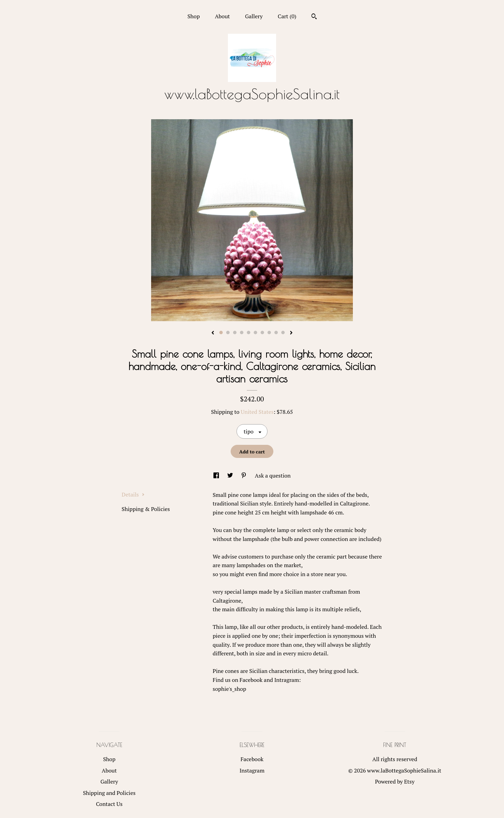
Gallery (254, 16)
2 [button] (228, 333)
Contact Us (109, 804)
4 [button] (242, 333)
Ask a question (273, 476)
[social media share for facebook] (217, 476)
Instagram (252, 770)
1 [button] (221, 333)
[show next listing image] (291, 333)
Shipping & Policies (146, 509)
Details (133, 494)
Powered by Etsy (395, 781)
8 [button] (269, 333)
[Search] (314, 17)
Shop (193, 16)
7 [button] (262, 333)
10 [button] (283, 333)
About (222, 16)
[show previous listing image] (213, 333)
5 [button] (249, 333)
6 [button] (255, 333)
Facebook (252, 759)
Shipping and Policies (109, 793)
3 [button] (235, 333)
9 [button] (276, 333)
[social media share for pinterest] (244, 476)
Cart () (287, 16)
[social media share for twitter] (231, 476)
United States (257, 412)
